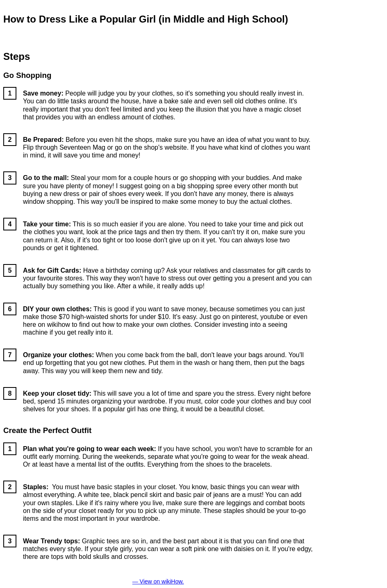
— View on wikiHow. (158, 581)
